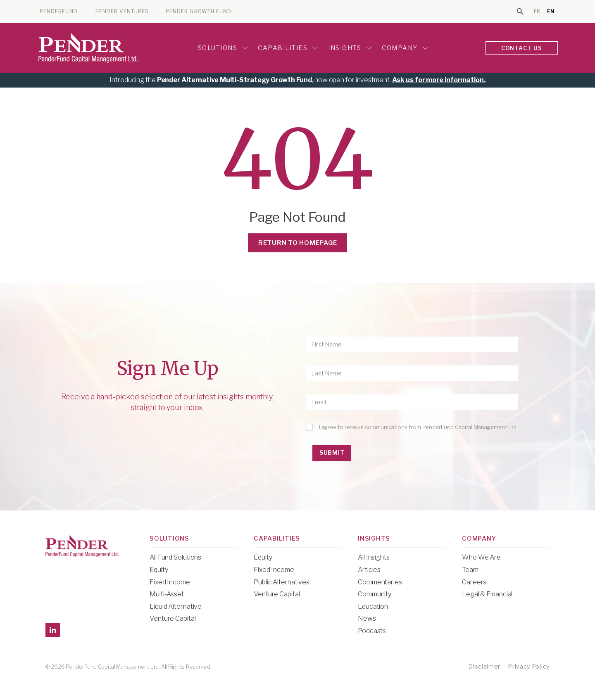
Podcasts (372, 631)
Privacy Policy (529, 666)
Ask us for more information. (439, 80)
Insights (350, 48)
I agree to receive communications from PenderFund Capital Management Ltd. (418, 427)
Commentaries (380, 582)
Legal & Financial (487, 594)
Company (405, 48)
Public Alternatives (282, 582)
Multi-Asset (167, 594)
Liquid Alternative (176, 606)
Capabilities (288, 48)
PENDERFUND (59, 12)
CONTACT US (522, 48)
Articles (369, 570)
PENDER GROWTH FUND (199, 12)
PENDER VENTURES (122, 12)
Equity (159, 570)
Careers (474, 582)
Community (375, 594)
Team (470, 570)
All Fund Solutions (175, 557)
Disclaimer (484, 666)
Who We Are (481, 557)
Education (373, 606)
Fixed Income (170, 582)
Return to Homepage (298, 243)
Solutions (223, 48)
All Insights (374, 557)
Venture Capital (173, 618)
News (367, 618)
